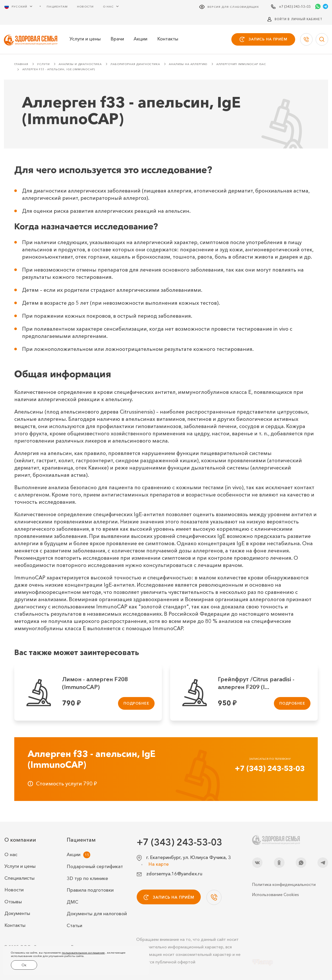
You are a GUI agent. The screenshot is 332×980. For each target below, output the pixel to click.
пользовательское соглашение (83, 954)
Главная (21, 64)
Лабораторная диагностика (135, 64)
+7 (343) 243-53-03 (270, 768)
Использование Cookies (275, 894)
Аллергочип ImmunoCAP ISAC (241, 64)
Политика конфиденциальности (284, 884)
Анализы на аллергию (188, 64)
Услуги (43, 64)
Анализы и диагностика (80, 64)
